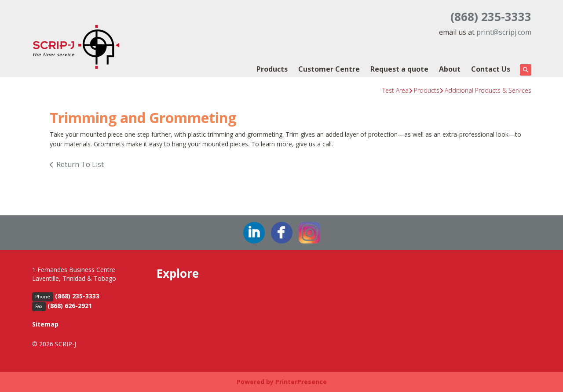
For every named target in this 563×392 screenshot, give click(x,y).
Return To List (80, 164)
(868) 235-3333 (491, 17)
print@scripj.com (504, 32)
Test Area (395, 90)
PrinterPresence (301, 382)
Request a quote (399, 69)
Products (272, 69)
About (450, 69)
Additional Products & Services (488, 90)
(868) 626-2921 (70, 306)
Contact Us (491, 69)
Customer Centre (329, 69)
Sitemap (45, 324)
